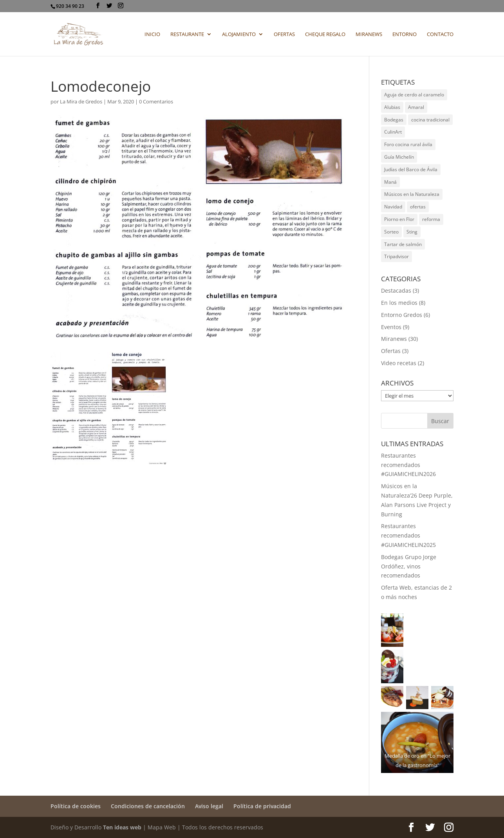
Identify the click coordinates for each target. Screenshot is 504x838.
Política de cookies (76, 806)
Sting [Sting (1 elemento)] (412, 232)
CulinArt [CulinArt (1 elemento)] (393, 132)
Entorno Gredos (402, 315)
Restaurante (187, 34)
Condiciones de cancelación (148, 806)
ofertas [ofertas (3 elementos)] (418, 207)
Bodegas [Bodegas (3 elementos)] (394, 120)
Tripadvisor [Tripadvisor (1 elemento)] (397, 256)
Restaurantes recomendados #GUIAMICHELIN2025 (408, 535)
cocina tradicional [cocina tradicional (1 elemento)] (430, 120)
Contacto (440, 34)
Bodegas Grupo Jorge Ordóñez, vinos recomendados (409, 566)
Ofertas (284, 34)
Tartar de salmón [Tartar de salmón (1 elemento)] (403, 244)
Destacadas (396, 290)
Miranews (369, 34)
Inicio (152, 34)
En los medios (399, 303)
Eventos (391, 327)
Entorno (405, 34)
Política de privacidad (262, 806)
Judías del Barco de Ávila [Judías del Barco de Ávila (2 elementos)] (411, 169)
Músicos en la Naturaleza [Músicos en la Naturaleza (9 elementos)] (412, 194)
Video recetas (399, 363)
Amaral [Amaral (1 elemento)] (416, 107)
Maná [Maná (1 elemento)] (390, 182)
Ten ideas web (122, 827)
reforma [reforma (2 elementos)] (431, 219)
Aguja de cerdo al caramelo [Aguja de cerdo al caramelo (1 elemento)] (414, 95)
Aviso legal (209, 806)
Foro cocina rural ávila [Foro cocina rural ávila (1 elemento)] (408, 144)
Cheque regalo (325, 34)
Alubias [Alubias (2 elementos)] (392, 107)
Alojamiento (239, 34)
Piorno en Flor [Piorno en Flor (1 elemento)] (399, 219)
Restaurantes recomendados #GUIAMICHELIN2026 (408, 465)
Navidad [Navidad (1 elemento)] (393, 207)
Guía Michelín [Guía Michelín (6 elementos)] (399, 157)
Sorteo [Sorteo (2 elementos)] (391, 232)
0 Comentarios (156, 101)
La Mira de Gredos (81, 101)
